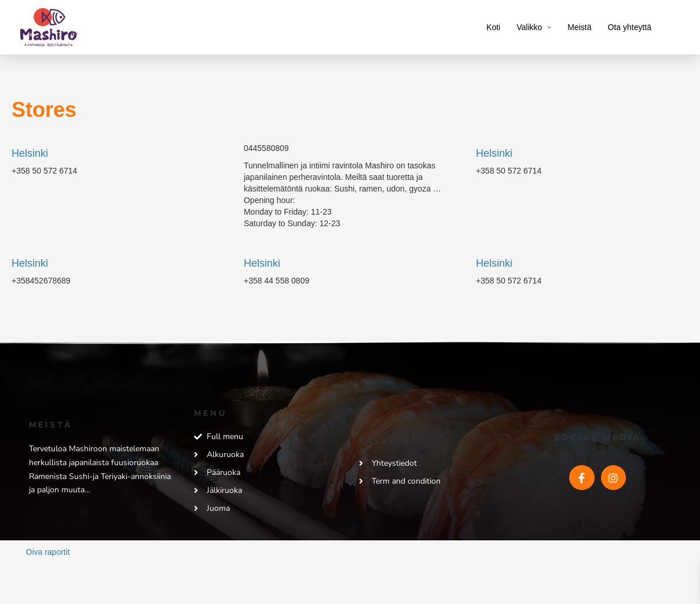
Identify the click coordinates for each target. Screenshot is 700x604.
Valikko (529, 27)
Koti (493, 27)
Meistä (579, 27)
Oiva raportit (48, 552)
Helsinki (30, 153)
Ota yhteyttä (630, 27)
